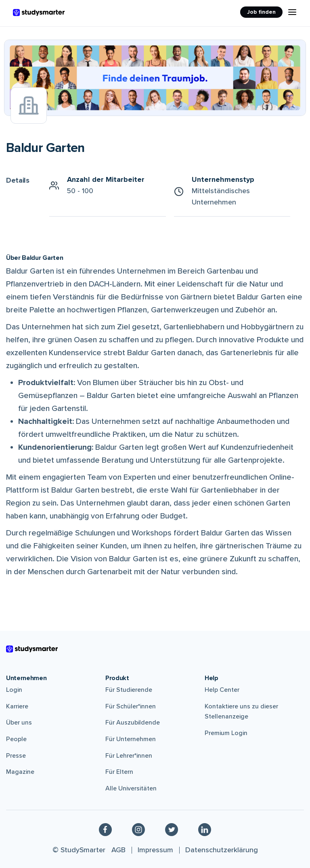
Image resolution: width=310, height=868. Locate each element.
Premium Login (226, 733)
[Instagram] (138, 829)
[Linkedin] (205, 829)
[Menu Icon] (292, 12)
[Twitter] (172, 829)
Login (14, 690)
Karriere (17, 706)
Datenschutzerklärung (222, 850)
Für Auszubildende (133, 723)
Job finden (261, 12)
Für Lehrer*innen (129, 756)
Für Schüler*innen (131, 706)
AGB (118, 850)
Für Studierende (129, 690)
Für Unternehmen (131, 739)
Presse (16, 756)
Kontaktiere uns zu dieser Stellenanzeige (241, 712)
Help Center (222, 690)
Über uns (19, 723)
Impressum (155, 850)
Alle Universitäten (131, 788)
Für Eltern (119, 772)
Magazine (20, 772)
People (16, 739)
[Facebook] (105, 829)
